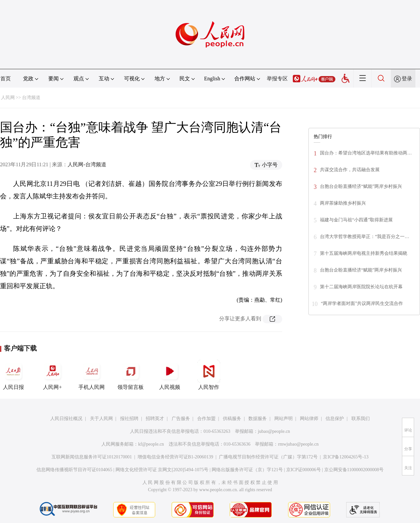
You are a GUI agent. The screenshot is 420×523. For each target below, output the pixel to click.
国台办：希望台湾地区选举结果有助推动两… (366, 153)
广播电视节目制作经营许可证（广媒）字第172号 (268, 457)
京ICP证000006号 (304, 470)
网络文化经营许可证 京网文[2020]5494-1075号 (162, 470)
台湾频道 (31, 98)
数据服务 (258, 419)
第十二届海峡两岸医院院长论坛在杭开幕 (361, 287)
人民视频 (170, 375)
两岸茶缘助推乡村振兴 (343, 203)
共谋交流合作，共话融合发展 (350, 170)
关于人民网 (101, 419)
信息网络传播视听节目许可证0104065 (74, 470)
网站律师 (309, 419)
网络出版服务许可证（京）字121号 (247, 470)
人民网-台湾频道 (87, 164)
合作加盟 (206, 419)
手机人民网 (92, 375)
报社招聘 (129, 419)
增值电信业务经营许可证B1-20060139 (175, 457)
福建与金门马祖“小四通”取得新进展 (356, 220)
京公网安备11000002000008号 (354, 470)
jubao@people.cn (274, 431)
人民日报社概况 (66, 419)
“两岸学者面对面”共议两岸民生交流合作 (362, 303)
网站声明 (283, 419)
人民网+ (52, 375)
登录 (407, 79)
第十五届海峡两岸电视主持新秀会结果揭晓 (364, 253)
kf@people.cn (151, 444)
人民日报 (13, 375)
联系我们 (361, 419)
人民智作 (209, 375)
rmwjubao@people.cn (298, 444)
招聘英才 (155, 419)
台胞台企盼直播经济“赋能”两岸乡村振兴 (361, 186)
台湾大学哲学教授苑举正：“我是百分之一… (365, 237)
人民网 (8, 98)
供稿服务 (232, 419)
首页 (6, 79)
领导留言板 (131, 375)
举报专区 (277, 79)
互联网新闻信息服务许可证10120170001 (92, 457)
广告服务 (181, 419)
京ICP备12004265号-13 (346, 457)
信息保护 (335, 419)
